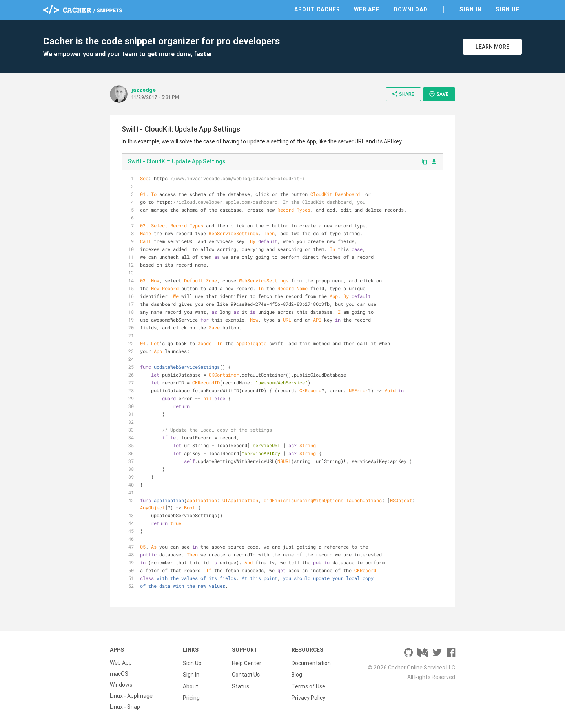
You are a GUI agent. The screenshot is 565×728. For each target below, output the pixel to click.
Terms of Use (308, 685)
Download (411, 9)
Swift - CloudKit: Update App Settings (177, 161)
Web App (367, 9)
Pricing (191, 696)
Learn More (492, 47)
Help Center (247, 663)
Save (439, 94)
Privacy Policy (308, 696)
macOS (119, 674)
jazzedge (144, 90)
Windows (121, 685)
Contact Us (246, 674)
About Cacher (317, 9)
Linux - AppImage (131, 696)
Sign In (471, 9)
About (190, 685)
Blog (297, 674)
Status (241, 685)
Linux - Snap (125, 707)
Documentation (311, 663)
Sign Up (508, 9)
